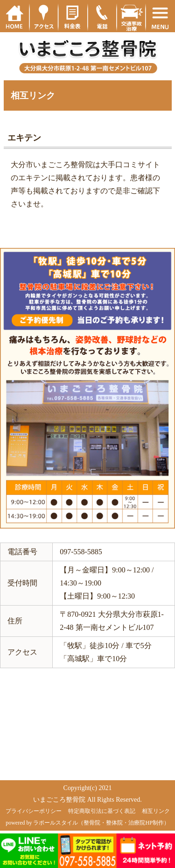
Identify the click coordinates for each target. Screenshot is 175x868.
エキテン (24, 138)
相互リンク (156, 811)
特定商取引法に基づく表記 (102, 811)
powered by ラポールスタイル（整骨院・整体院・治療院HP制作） (87, 823)
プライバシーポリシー (34, 811)
